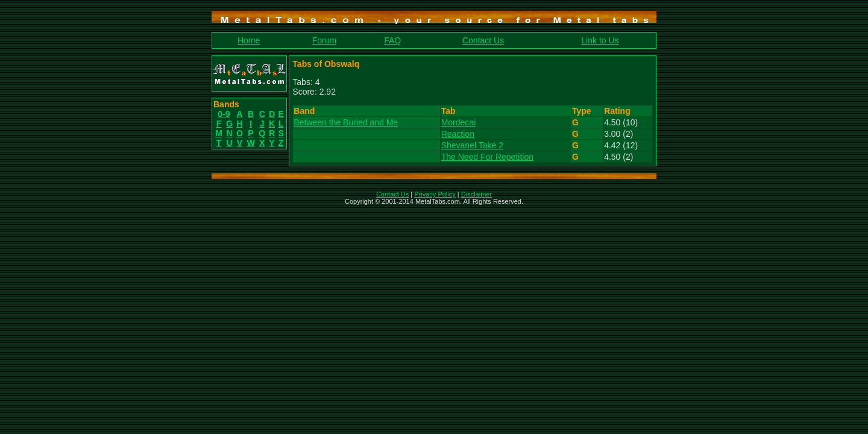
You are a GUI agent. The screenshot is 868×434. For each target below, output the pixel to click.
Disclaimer (476, 194)
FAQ (392, 40)
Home (249, 40)
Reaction (458, 134)
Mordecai (459, 122)
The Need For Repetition (487, 157)
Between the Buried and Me (346, 122)
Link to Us (600, 40)
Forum (324, 40)
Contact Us (483, 40)
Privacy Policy (435, 194)
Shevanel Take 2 (472, 145)
